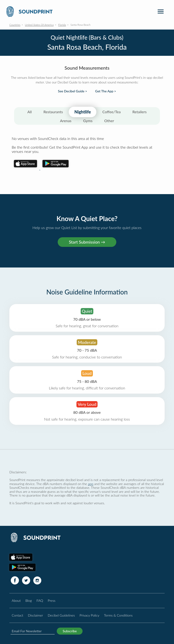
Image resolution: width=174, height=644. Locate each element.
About (16, 601)
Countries (15, 25)
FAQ (40, 601)
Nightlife (83, 112)
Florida (62, 25)
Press (52, 601)
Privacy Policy (89, 615)
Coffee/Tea (111, 112)
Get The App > (106, 91)
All (30, 112)
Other (109, 121)
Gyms (88, 121)
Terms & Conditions (118, 615)
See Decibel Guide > (72, 91)
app (91, 484)
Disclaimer (35, 615)
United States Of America (39, 25)
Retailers (140, 112)
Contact (17, 615)
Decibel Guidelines (61, 615)
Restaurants (53, 112)
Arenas (66, 121)
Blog (28, 601)
